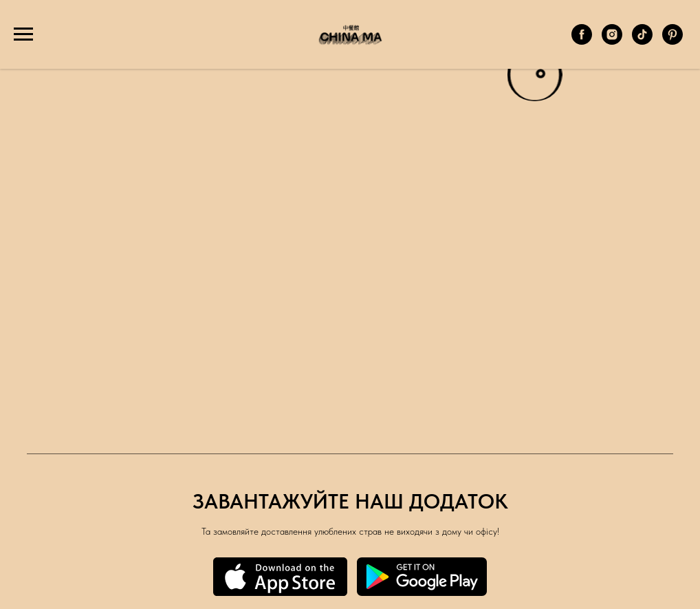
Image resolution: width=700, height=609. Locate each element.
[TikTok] (642, 41)
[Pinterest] (672, 41)
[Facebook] (582, 41)
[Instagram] (612, 41)
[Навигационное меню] (23, 34)
